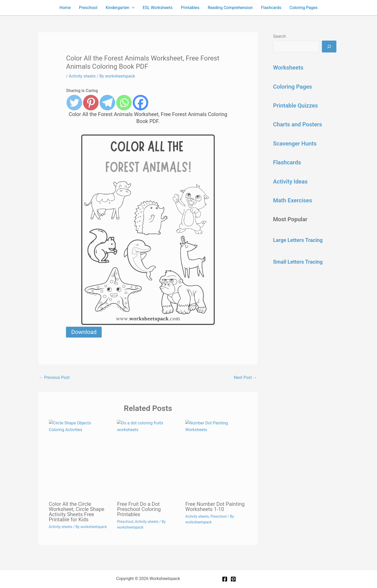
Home (65, 8)
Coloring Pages (304, 8)
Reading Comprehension (230, 8)
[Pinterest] (233, 579)
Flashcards (271, 8)
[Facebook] (225, 579)
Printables (190, 8)
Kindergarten (120, 8)
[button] (132, 8)
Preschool (88, 8)
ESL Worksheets (158, 8)
